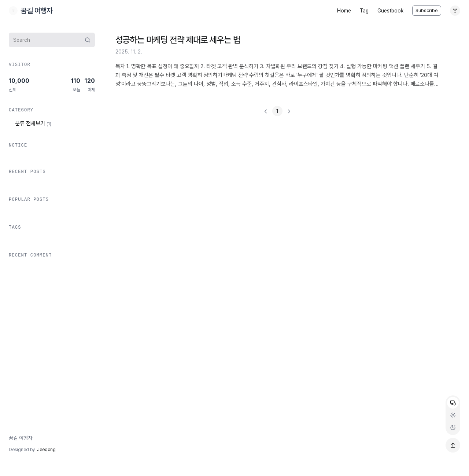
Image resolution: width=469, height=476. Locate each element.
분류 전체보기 (33, 123)
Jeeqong (46, 450)
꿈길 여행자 (21, 438)
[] (277, 111)
